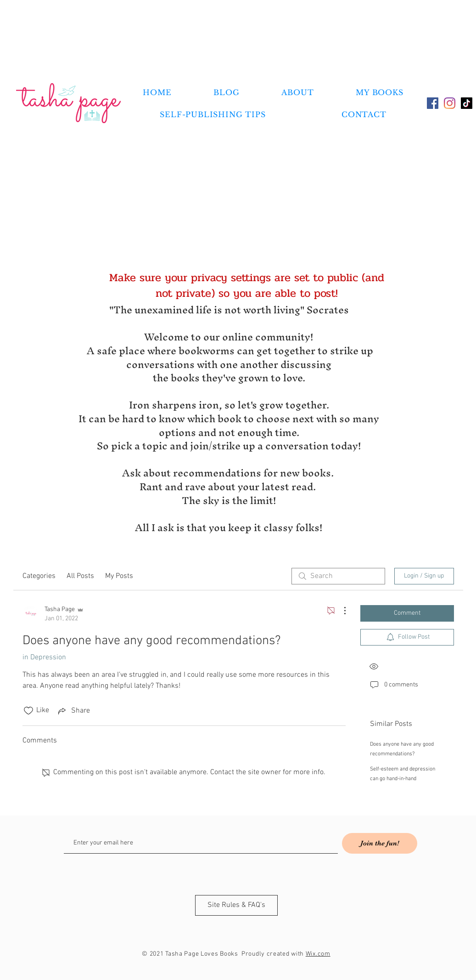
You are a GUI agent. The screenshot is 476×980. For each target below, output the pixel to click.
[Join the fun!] (380, 843)
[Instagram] (450, 103)
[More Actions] (340, 611)
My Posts (119, 576)
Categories (39, 576)
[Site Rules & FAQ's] (236, 905)
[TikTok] (467, 103)
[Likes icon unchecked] (28, 711)
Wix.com (318, 954)
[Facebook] (433, 103)
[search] (338, 576)
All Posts (80, 576)
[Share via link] (73, 711)
